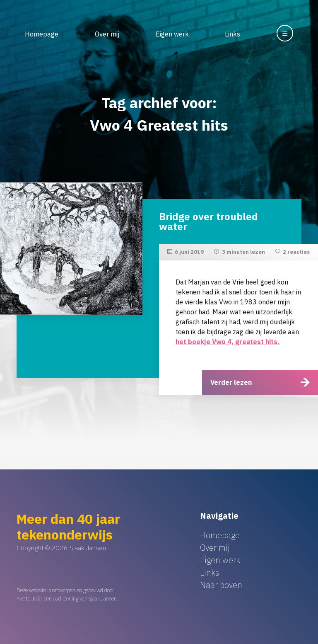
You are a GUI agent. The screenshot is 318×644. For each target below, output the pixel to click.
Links (232, 34)
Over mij (107, 34)
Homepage (42, 34)
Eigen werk (172, 34)
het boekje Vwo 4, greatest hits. (228, 342)
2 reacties (296, 252)
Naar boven (221, 585)
